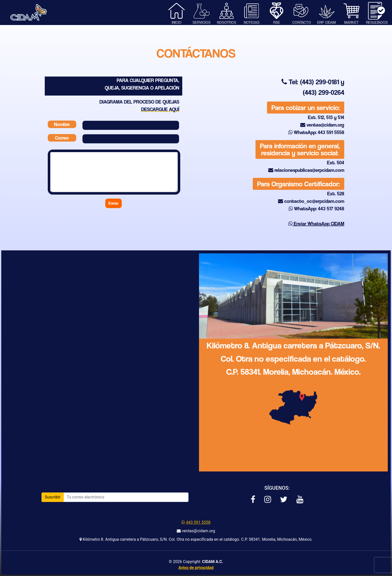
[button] (253, 500)
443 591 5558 (196, 522)
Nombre (62, 124)
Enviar (113, 203)
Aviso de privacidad (196, 568)
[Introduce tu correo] (126, 497)
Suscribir (53, 497)
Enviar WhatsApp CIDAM (316, 224)
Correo (62, 138)
